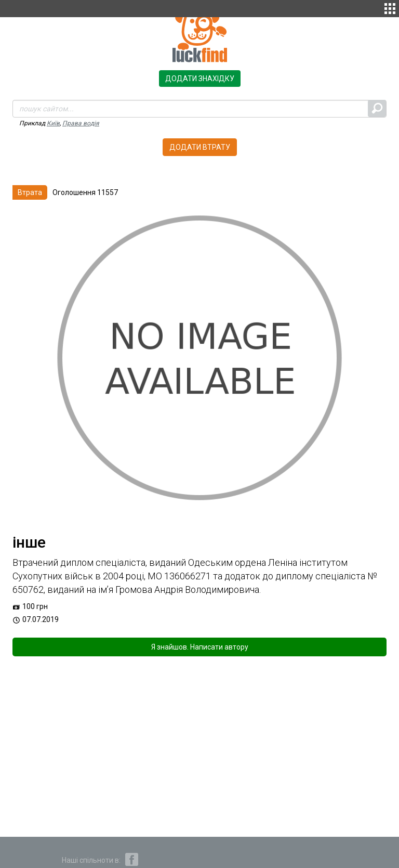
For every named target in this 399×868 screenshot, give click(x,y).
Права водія (81, 123)
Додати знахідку (200, 79)
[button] (390, 7)
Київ (53, 123)
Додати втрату (200, 147)
